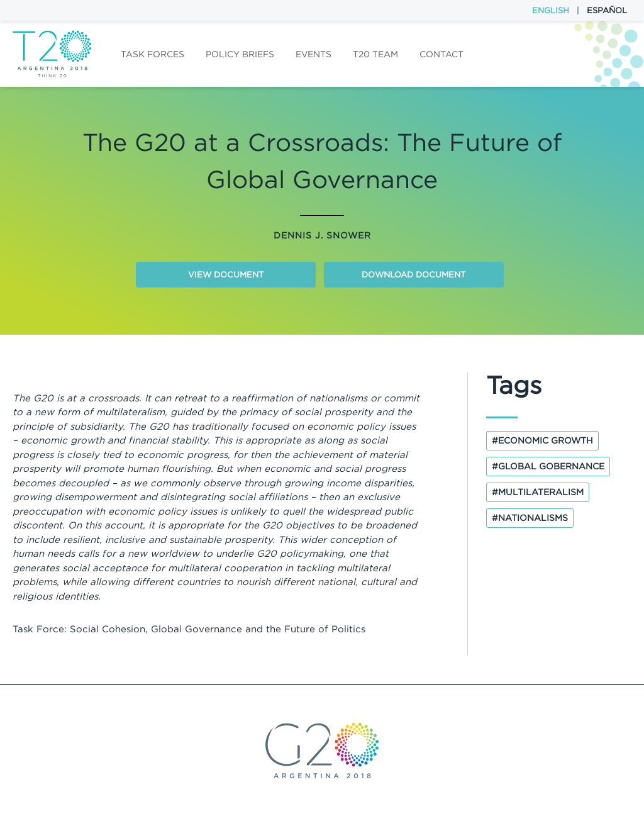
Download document (414, 275)
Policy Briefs (240, 54)
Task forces (153, 54)
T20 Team (375, 54)
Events (314, 54)
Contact (441, 54)
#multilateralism (538, 492)
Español (607, 10)
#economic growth (542, 440)
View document (226, 275)
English (551, 10)
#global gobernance (548, 466)
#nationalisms (530, 518)
